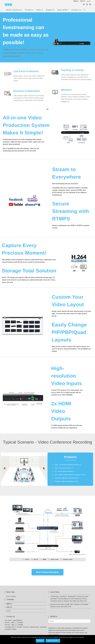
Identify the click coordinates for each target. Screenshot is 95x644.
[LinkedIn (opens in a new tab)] (87, 5)
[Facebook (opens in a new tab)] (84, 5)
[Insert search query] (69, 621)
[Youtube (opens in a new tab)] (90, 5)
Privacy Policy (53, 641)
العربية (88, 1)
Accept (40, 641)
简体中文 (83, 1)
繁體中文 (76, 1)
